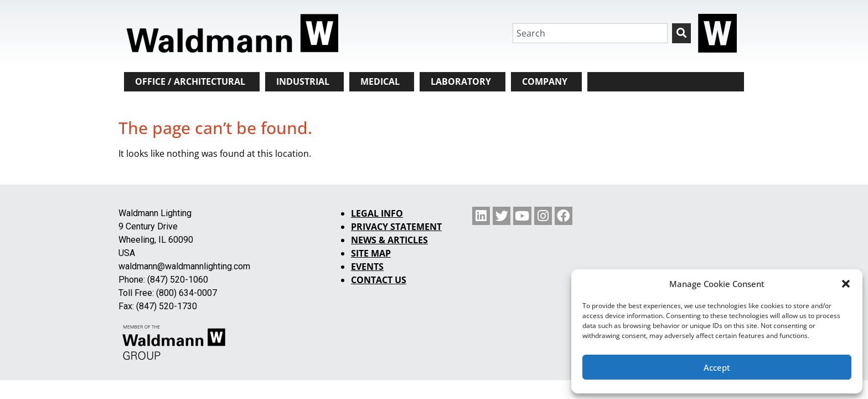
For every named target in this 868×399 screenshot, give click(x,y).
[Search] (681, 33)
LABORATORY (461, 81)
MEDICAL (380, 81)
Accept (717, 367)
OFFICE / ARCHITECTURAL (190, 81)
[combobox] (590, 33)
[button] (846, 284)
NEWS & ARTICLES (389, 240)
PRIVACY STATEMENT (396, 227)
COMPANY (545, 81)
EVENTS (367, 267)
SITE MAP (371, 253)
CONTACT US (379, 280)
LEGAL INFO (377, 213)
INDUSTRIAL (303, 81)
